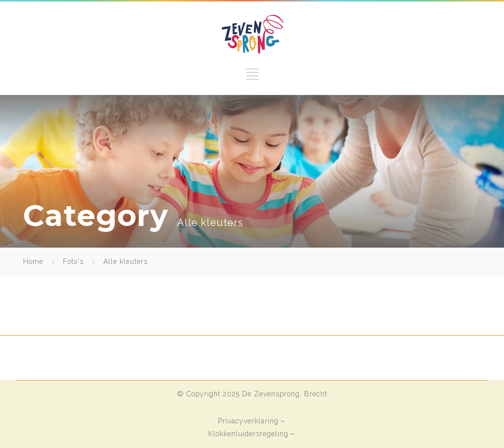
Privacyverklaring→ (252, 421)
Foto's (73, 261)
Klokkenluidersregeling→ (252, 434)
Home (33, 261)
